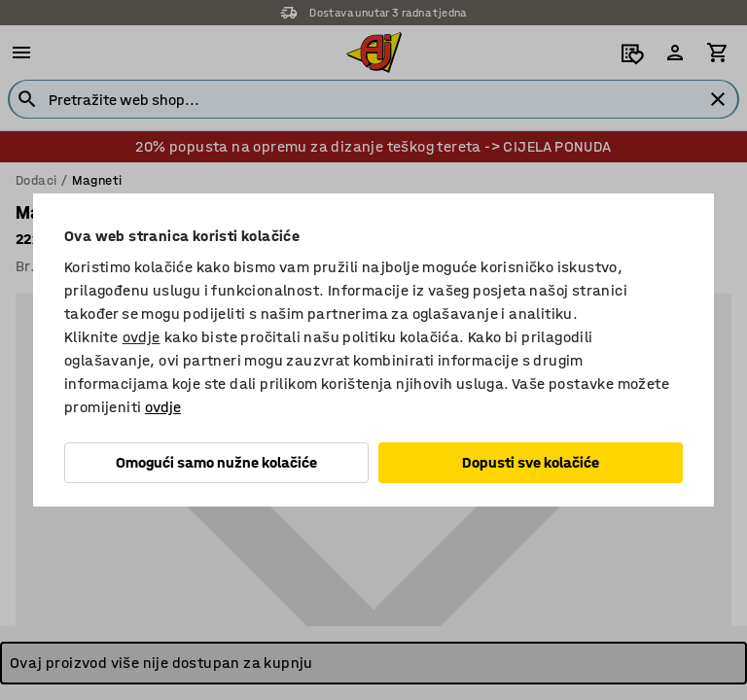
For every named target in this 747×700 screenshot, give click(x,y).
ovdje (142, 337)
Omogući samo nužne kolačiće (216, 462)
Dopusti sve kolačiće (531, 462)
